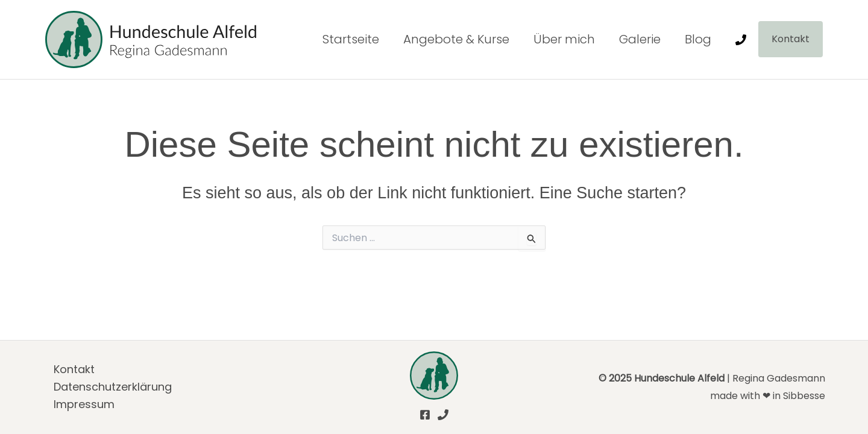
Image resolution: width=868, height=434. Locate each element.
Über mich (564, 39)
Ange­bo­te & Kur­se (456, 39)
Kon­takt (74, 369)
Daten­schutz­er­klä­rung (113, 387)
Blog (698, 39)
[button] (791, 39)
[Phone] (741, 40)
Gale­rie (640, 39)
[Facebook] (425, 415)
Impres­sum (84, 404)
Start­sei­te (351, 39)
